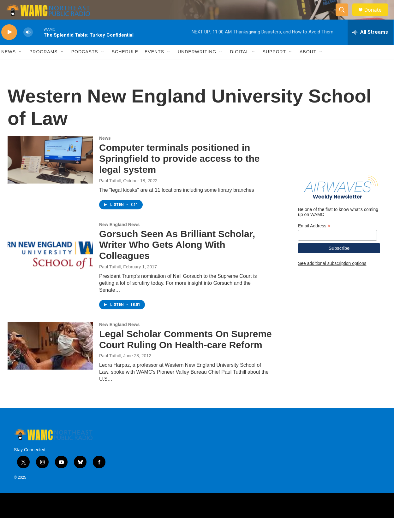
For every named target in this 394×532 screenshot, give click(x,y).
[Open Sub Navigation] (21, 66)
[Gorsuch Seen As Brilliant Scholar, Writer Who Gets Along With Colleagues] (50, 260)
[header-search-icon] (345, 17)
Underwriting (197, 66)
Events (154, 66)
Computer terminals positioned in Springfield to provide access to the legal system (179, 172)
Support (274, 66)
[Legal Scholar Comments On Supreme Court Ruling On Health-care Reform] (50, 360)
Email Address (314, 240)
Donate (377, 17)
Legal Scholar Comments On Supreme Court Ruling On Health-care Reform (185, 353)
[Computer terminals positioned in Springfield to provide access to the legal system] (50, 173)
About (308, 66)
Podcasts (85, 66)
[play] (9, 46)
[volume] (28, 46)
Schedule (125, 66)
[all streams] (370, 46)
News (9, 66)
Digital (239, 66)
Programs (44, 66)
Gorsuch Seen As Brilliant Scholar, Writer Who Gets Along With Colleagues (177, 258)
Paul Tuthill (110, 194)
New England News (119, 238)
